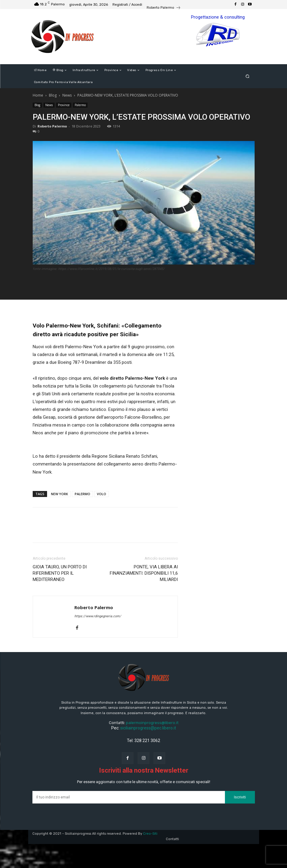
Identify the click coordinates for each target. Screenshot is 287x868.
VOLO (102, 494)
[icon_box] (164, 8)
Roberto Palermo (52, 126)
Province (64, 105)
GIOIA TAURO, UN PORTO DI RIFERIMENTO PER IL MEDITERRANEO (60, 573)
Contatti (172, 839)
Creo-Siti (150, 834)
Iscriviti (240, 797)
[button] (247, 76)
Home (38, 95)
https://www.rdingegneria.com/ (98, 616)
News (67, 95)
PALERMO (82, 494)
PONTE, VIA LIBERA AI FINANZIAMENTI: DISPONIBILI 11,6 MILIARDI (144, 573)
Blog (53, 95)
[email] (129, 797)
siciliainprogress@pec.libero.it (148, 728)
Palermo (80, 105)
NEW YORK (60, 494)
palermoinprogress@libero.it (152, 723)
